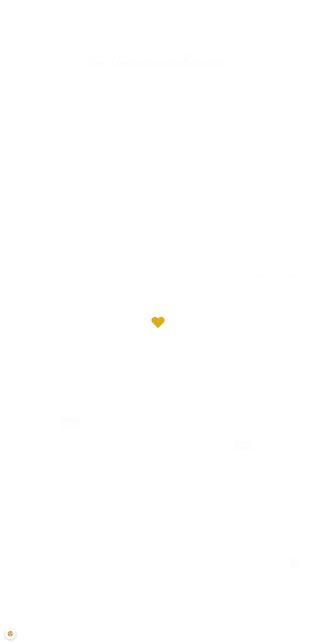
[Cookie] (11, 634)
